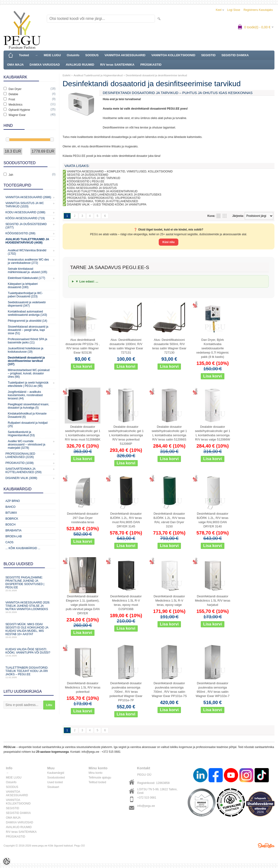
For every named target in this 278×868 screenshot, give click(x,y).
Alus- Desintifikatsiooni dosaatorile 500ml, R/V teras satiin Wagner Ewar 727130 (169, 346)
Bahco (11, 507)
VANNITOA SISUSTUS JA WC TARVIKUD (94, 178)
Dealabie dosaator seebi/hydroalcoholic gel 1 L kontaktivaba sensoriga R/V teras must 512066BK (83, 433)
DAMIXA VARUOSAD (45, 65)
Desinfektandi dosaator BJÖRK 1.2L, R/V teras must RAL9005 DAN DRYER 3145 (126, 520)
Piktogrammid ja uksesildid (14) (28, 321)
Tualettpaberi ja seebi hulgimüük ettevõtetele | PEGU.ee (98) (28, 384)
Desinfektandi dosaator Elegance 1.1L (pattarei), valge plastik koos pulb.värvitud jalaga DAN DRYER (83, 605)
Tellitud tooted (97, 782)
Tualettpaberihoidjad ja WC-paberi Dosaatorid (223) (25, 295)
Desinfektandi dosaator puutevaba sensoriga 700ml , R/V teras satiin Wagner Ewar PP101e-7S (169, 690)
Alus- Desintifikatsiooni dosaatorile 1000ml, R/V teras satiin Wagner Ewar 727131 (126, 346)
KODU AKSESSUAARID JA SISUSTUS (92, 188)
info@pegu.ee (90, 752)
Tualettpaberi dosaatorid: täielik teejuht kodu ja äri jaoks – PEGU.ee (30, 672)
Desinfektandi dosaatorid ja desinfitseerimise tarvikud (156, 75)
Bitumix (11, 513)
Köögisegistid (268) (20, 233)
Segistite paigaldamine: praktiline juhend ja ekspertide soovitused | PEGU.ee (30, 584)
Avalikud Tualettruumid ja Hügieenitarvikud (98, 75)
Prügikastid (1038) (19, 463)
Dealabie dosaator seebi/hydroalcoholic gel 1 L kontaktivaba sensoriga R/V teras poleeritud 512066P (126, 435)
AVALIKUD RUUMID (80, 65)
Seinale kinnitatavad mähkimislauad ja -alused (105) (28, 270)
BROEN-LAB (14, 536)
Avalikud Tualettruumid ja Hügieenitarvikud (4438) (27, 241)
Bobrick (12, 519)
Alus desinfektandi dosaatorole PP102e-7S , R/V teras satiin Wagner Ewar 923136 (83, 346)
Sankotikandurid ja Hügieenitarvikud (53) (21, 434)
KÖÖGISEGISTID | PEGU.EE (86, 181)
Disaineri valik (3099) (21, 478)
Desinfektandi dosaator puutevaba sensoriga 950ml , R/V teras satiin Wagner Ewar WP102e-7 (212, 690)
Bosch (11, 525)
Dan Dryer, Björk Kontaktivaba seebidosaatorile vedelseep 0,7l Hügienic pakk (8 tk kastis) (213, 348)
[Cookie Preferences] (7, 861)
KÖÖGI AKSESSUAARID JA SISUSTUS (92, 185)
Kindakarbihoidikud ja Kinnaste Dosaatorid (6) (27, 415)
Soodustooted (56, 778)
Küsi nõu (169, 242)
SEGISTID (208, 55)
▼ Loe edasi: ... (87, 281)
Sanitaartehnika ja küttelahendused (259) (24, 470)
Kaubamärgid (56, 773)
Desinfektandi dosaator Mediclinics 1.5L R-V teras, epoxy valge (169, 601)
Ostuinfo (73, 55)
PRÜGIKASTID (151, 65)
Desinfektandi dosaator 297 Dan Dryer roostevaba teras (83, 518)
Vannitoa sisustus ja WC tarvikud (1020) (25, 205)
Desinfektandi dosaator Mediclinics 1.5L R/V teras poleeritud (83, 687)
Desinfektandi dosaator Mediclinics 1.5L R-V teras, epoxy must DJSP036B (126, 603)
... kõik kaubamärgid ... (23, 548)
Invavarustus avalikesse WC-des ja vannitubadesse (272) (28, 261)
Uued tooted (55, 782)
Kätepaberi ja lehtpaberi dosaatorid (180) (23, 286)
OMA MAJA (15, 65)
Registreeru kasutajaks (258, 10)
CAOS (9, 542)
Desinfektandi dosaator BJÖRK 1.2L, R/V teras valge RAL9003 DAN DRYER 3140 (213, 520)
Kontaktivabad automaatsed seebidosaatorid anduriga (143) (27, 313)
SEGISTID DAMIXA (235, 55)
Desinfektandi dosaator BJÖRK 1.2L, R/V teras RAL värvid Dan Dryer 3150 (169, 520)
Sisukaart (53, 787)
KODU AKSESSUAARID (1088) (25, 212)
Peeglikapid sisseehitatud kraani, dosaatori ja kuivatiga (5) (28, 406)
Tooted (24, 55)
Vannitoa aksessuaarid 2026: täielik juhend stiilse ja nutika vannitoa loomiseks (30, 607)
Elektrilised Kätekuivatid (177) (26, 278)
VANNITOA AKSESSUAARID (125, 55)
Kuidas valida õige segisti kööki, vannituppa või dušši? (30, 652)
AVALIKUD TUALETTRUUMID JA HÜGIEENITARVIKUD (102, 191)
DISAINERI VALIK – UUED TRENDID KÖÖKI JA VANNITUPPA (107, 205)
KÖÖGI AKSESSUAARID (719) (25, 218)
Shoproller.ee (266, 846)
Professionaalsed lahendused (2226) (20, 455)
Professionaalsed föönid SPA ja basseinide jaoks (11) (28, 341)
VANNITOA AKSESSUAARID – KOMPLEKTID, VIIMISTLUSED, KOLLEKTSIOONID (120, 171)
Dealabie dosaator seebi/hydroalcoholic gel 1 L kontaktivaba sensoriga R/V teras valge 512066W (213, 433)
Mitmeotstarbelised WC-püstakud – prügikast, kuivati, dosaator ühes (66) (29, 373)
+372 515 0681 (111, 752)
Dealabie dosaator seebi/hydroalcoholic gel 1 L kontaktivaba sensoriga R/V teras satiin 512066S (169, 433)
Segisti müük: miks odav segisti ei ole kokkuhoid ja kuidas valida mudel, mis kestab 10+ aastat (30, 631)
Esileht (66, 75)
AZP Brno (13, 501)
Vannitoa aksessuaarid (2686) (28, 197)
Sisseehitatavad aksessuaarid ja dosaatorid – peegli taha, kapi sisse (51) (28, 330)
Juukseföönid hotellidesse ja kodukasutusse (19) (26, 350)
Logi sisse (234, 10)
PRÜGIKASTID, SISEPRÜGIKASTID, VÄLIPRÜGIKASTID (104, 198)
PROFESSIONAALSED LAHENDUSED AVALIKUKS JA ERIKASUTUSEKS (114, 195)
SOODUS (92, 55)
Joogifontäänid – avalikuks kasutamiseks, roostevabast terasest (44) (25, 395)
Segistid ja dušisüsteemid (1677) (26, 226)
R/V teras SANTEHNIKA (117, 65)
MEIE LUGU (52, 55)
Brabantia (13, 530)
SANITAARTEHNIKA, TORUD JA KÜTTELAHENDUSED (102, 201)
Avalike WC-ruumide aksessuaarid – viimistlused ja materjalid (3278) (27, 445)
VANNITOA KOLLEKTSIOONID (173, 55)
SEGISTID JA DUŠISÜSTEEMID (88, 175)
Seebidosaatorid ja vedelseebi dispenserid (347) (27, 304)
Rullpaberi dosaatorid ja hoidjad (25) (28, 424)
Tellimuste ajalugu (100, 778)
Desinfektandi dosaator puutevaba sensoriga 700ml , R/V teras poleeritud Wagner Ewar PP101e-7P (126, 692)
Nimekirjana (218, 216)
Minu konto (96, 773)
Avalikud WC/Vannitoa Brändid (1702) (27, 252)
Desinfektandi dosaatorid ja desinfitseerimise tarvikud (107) (26, 361)
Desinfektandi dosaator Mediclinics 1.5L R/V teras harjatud (213, 601)
